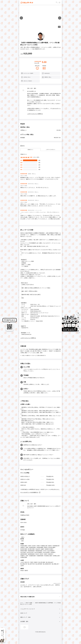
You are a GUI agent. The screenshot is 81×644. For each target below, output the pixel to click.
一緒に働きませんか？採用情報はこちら (3, 634)
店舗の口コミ (30, 150)
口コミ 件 (37, 63)
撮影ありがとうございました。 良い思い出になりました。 (35, 187)
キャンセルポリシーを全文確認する (30, 492)
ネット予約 (27, 367)
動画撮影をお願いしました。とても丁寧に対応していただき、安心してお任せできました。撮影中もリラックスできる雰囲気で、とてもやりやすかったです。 (40, 178)
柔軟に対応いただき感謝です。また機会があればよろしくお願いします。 (39, 196)
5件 (39, 160)
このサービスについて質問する (35, 114)
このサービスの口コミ (51, 150)
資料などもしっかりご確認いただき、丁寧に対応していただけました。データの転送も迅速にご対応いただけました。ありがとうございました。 (40, 205)
